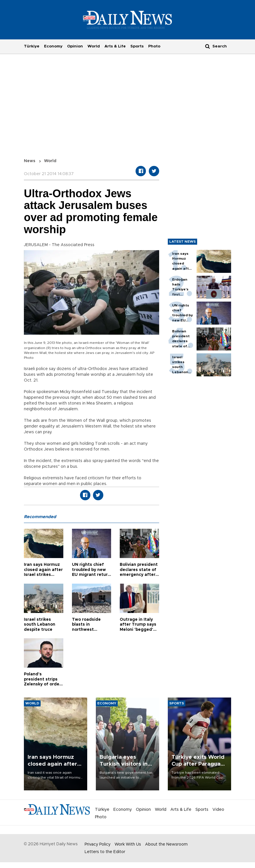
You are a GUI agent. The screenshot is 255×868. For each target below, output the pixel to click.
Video (218, 810)
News (30, 161)
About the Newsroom (166, 844)
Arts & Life (115, 46)
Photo (154, 46)
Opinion (75, 46)
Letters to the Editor (105, 852)
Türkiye (32, 46)
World (94, 46)
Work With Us (128, 844)
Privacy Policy (98, 844)
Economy (53, 46)
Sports (137, 46)
